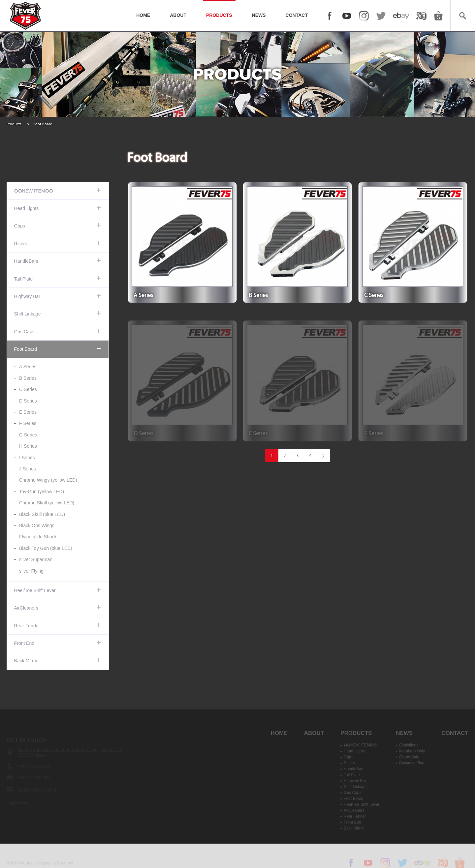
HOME (143, 15)
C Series (28, 389)
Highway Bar (27, 296)
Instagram (364, 16)
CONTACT (297, 15)
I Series (27, 458)
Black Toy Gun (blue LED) (46, 548)
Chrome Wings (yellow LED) (48, 480)
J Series (28, 469)
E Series (28, 412)
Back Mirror (26, 661)
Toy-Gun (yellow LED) (42, 492)
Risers (21, 244)
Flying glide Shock (38, 537)
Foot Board (26, 349)
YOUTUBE (347, 16)
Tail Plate (24, 279)
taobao (421, 16)
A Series (28, 367)
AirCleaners (26, 608)
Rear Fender (27, 626)
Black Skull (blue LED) (42, 514)
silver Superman (36, 559)
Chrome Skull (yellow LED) (47, 503)
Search (463, 16)
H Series (28, 446)
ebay (401, 16)
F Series (28, 423)
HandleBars (26, 261)
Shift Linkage (28, 314)
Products (14, 124)
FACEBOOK (330, 16)
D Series (28, 401)
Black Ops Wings (37, 525)
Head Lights (27, 208)
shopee (438, 16)
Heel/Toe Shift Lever (35, 590)
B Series (28, 378)
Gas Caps (24, 332)
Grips (20, 226)
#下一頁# (323, 456)
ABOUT (178, 15)
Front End (24, 643)
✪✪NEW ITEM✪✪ (34, 191)
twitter (381, 16)
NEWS (259, 15)
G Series (28, 435)
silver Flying (31, 571)
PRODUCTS (219, 15)
